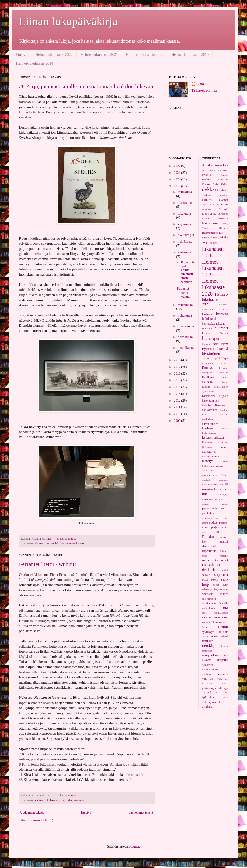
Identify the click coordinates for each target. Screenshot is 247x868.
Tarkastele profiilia (204, 90)
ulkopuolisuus (211, 655)
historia (222, 314)
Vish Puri (222, 679)
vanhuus (207, 674)
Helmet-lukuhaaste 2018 (35, 63)
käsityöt (224, 428)
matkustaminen (211, 456)
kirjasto (223, 396)
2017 (178, 367)
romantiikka (210, 560)
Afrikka (207, 165)
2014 (178, 387)
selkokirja (207, 589)
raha (204, 532)
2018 (178, 360)
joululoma (207, 363)
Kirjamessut (209, 396)
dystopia (207, 195)
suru (225, 622)
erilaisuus (222, 204)
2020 (178, 179)
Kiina (225, 382)
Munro (224, 475)
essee (213, 214)
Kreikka (224, 410)
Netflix (214, 485)
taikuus (224, 632)
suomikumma (214, 622)
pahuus (206, 504)
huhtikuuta (185, 316)
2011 (178, 407)
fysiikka (223, 237)
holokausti (209, 319)
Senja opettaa (221, 589)
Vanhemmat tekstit (141, 812)
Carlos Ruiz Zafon (215, 184)
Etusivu (21, 55)
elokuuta (184, 235)
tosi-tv (225, 646)
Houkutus (207, 328)
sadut (225, 570)
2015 (178, 380)
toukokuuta (185, 305)
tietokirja (209, 646)
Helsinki (208, 314)
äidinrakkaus (210, 693)
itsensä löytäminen (215, 351)
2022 (178, 166)
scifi (205, 579)
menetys (208, 461)
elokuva (207, 200)
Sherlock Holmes (215, 594)
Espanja (223, 209)
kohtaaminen (210, 410)
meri (225, 461)
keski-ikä (223, 373)
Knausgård (221, 405)
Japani (206, 358)
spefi (205, 613)
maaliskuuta (186, 326)
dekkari (210, 189)
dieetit (225, 190)
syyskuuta (184, 224)
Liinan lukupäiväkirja (68, 21)
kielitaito (207, 382)
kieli (226, 377)
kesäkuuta (184, 252)
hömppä (211, 338)
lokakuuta (184, 214)
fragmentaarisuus (212, 233)
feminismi (210, 223)
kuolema (208, 428)
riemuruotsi (209, 546)
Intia (215, 344)
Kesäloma (208, 377)
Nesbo (206, 485)
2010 (178, 414)
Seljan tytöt (220, 585)
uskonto (207, 660)
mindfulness (209, 470)
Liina (200, 84)
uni (226, 655)
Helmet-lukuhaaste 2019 (190, 55)
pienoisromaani (210, 518)
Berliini (207, 179)
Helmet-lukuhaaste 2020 (145, 55)
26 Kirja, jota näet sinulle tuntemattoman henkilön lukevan (86, 86)
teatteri (224, 636)
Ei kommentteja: (67, 539)
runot (224, 560)
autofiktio (223, 170)
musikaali (223, 480)
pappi (225, 504)
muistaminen (210, 475)
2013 (178, 394)
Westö (225, 683)
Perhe (224, 508)
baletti (225, 175)
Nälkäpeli (223, 494)
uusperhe (223, 660)
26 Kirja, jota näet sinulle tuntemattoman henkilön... (186, 272)
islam (224, 344)
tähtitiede (207, 651)
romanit (224, 556)
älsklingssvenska (212, 702)
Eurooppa (223, 214)
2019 (178, 186)
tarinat (214, 636)
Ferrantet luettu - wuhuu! (48, 564)
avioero (207, 175)
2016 (178, 374)
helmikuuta (185, 337)
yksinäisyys (209, 688)
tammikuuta (186, 348)
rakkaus (222, 532)
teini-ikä (208, 641)
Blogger (134, 846)
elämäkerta (208, 204)
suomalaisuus (221, 613)
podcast (214, 523)
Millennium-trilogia (213, 466)
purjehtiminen (220, 527)
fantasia (223, 218)
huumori (221, 328)
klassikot (207, 405)
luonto (80, 543)
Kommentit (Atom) (40, 820)
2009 (178, 421)
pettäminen (209, 513)
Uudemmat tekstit (32, 812)
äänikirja (207, 707)
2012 (178, 400)
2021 (178, 173)
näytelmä (208, 499)
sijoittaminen (209, 599)
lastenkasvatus (211, 433)
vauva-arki (222, 674)
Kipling (206, 387)
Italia (69, 800)
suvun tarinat (215, 627)
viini (205, 679)
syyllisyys (208, 632)
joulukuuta (185, 192)
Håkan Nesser (215, 333)
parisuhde (210, 508)
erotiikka (207, 209)
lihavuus (207, 442)
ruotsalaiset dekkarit (211, 567)
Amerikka (221, 165)
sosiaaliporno (209, 608)
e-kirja (224, 195)
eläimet (39, 543)
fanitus (206, 218)
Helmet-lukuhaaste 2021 (99, 55)
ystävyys (79, 800)
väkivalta (207, 683)
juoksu (224, 363)
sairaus (206, 575)
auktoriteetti (209, 170)
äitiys (225, 697)
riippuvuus (209, 551)
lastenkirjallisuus (213, 438)
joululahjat (222, 359)
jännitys (207, 368)
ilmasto (206, 344)
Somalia (224, 603)
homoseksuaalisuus (214, 324)
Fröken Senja (210, 237)
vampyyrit (208, 665)
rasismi (223, 541)
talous (205, 636)
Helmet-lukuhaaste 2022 (54, 55)
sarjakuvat (221, 575)
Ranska (208, 537)
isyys (206, 349)
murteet (206, 480)
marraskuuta (186, 203)
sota (225, 608)
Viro (212, 679)
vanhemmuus (210, 669)
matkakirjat (209, 452)
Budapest (223, 179)
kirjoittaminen (211, 401)
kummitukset (210, 424)
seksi (214, 579)
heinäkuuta (185, 242)
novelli (223, 484)
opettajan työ (221, 499)
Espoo (205, 214)
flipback (224, 228)
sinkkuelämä (210, 603)
